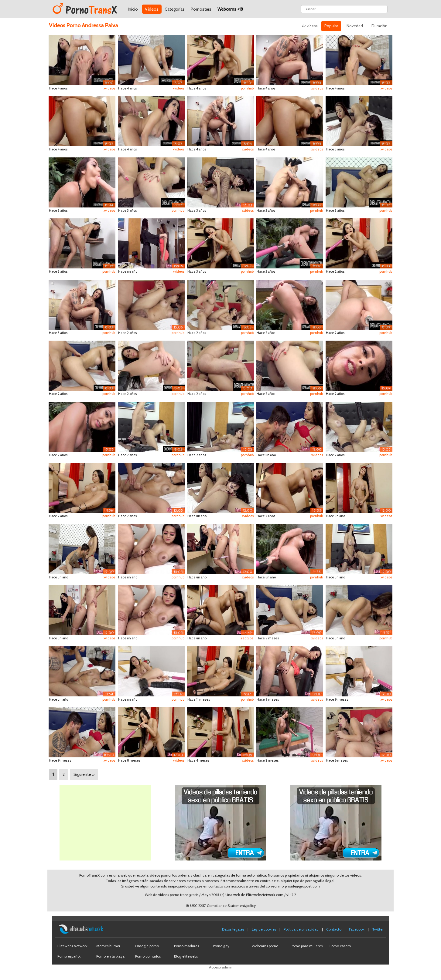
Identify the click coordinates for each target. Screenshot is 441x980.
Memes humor (108, 946)
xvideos (109, 88)
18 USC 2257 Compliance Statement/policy (221, 906)
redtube (247, 638)
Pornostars (201, 9)
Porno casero (340, 946)
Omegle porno (147, 946)
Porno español (69, 956)
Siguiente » (84, 774)
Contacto (334, 929)
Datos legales (233, 929)
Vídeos (152, 9)
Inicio (133, 9)
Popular (331, 26)
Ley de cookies (264, 929)
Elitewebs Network (72, 946)
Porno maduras (186, 946)
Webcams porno (265, 946)
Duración (379, 26)
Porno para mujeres (307, 946)
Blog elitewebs (186, 956)
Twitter (378, 929)
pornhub (247, 88)
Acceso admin (221, 967)
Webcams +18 (230, 9)
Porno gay (221, 946)
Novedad (355, 26)
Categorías (175, 9)
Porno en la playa (110, 956)
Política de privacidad (301, 929)
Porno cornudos (148, 956)
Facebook (357, 929)
